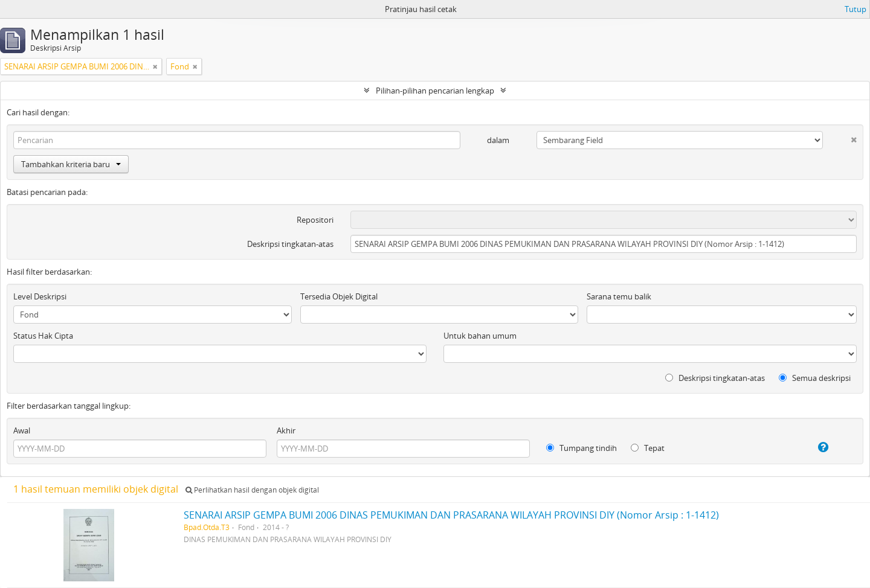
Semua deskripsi (815, 378)
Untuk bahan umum (480, 336)
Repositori (315, 220)
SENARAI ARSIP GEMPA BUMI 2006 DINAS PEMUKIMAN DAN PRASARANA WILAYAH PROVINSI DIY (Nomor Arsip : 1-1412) (451, 515)
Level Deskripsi (40, 296)
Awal (22, 430)
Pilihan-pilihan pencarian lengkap (435, 91)
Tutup (855, 9)
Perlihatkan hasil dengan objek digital (252, 490)
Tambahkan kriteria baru (71, 164)
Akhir (286, 430)
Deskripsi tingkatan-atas (290, 244)
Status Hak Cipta (43, 336)
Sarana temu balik (619, 296)
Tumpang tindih (582, 448)
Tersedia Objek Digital (339, 296)
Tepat (648, 448)
